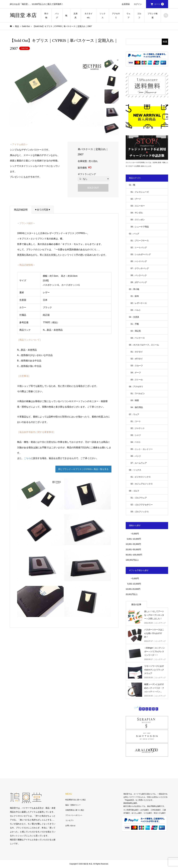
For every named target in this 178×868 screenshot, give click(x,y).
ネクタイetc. (89, 16)
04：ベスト (136, 442)
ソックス (103, 16)
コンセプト (70, 820)
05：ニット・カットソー (142, 449)
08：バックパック (139, 275)
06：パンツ (136, 456)
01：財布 (135, 296)
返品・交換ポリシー (73, 805)
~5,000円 (135, 534)
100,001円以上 (132, 560)
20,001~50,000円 (133, 549)
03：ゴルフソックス (140, 512)
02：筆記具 (136, 331)
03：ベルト (136, 310)
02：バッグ (134, 234)
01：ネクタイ (137, 352)
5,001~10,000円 (133, 539)
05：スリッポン (138, 220)
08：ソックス (135, 470)
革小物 (46, 16)
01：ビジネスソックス (141, 477)
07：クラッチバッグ (140, 268)
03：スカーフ (137, 366)
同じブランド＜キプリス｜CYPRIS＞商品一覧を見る (82, 470)
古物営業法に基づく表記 (75, 810)
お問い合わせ (70, 826)
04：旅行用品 (137, 407)
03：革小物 (134, 289)
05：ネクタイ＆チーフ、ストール (144, 345)
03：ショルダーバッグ (141, 254)
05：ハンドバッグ (139, 261)
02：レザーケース (139, 303)
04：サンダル (137, 213)
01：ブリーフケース (140, 241)
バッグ (57, 16)
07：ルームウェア (139, 463)
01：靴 (132, 185)
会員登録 (126, 4)
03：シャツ (136, 435)
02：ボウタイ (137, 359)
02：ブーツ (136, 199)
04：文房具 (134, 317)
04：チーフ (136, 373)
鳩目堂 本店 (23, 15)
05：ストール (137, 380)
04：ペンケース (138, 338)
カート (159, 4)
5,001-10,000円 (133, 584)
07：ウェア (134, 414)
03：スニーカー (138, 206)
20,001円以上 (132, 594)
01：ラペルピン (138, 393)
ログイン (138, 4)
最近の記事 (136, 604)
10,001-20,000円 (133, 589)
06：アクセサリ (136, 387)
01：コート (136, 421)
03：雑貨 (135, 400)
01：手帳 (135, 324)
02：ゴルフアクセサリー (142, 505)
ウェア (129, 16)
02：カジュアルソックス (142, 484)
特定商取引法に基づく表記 (75, 800)
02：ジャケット (138, 428)
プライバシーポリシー (74, 815)
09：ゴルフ (134, 491)
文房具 (75, 16)
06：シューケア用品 (140, 227)
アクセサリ (116, 16)
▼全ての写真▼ (43, 210)
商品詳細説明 (21, 210)
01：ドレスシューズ (140, 192)
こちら (27, 458)
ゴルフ (139, 16)
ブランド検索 (153, 16)
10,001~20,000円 (133, 544)
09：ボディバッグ (139, 282)
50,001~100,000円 (134, 555)
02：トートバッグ (139, 247)
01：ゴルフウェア (139, 498)
